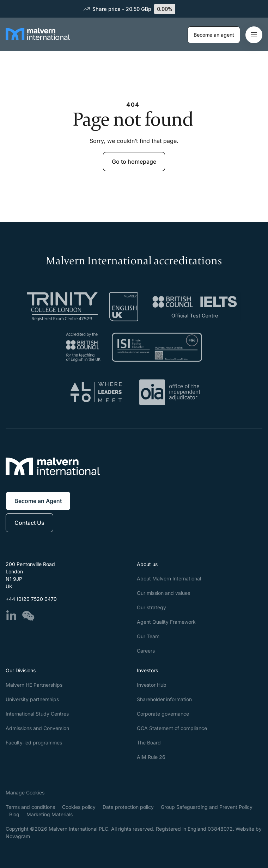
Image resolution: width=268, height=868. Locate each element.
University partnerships (32, 699)
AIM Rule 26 (151, 757)
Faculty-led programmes (34, 743)
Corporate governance (163, 714)
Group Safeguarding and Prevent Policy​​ (207, 807)
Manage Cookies (25, 792)
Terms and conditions (30, 807)
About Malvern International (169, 578)
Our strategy (151, 607)
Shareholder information (164, 699)
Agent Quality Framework (166, 622)
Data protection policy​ (128, 807)
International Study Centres (37, 714)
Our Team (148, 636)
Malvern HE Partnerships (34, 685)
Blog (14, 814)
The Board (149, 743)
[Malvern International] (38, 40)
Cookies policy (79, 807)
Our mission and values (163, 593)
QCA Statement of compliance (172, 728)
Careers (146, 651)
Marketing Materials (50, 814)
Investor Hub (152, 685)
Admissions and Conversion (37, 728)
